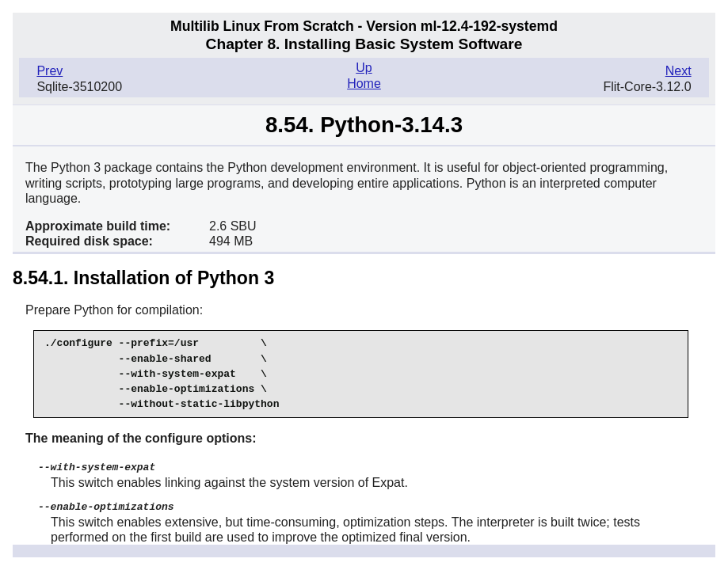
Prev (50, 71)
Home (364, 84)
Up (364, 68)
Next (678, 71)
